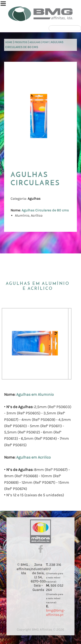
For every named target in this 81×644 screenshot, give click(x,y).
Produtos (21, 42)
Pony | (47, 42)
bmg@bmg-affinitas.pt (55, 612)
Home (9, 42)
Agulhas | (36, 42)
